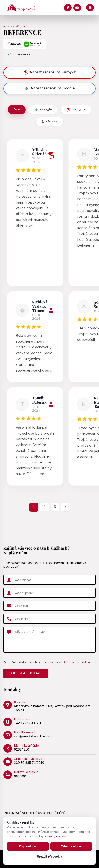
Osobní (49, 121)
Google (43, 110)
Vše (17, 110)
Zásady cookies (56, 836)
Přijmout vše (28, 846)
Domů (7, 55)
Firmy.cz (76, 110)
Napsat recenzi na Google (49, 89)
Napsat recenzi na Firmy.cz (49, 73)
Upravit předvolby (49, 857)
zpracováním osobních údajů (70, 663)
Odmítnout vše (71, 846)
